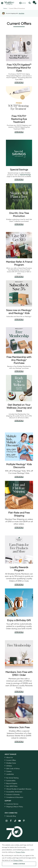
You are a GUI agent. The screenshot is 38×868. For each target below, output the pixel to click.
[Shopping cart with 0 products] (35, 3)
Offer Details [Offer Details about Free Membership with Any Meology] (19, 371)
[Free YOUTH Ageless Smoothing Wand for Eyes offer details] (19, 48)
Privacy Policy (20, 852)
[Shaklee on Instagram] (7, 821)
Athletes (9, 766)
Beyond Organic (12, 783)
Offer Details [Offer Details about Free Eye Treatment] (19, 132)
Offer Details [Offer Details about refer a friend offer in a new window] (19, 276)
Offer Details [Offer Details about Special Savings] (19, 179)
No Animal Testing (12, 778)
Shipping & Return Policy (15, 807)
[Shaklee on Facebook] (11, 821)
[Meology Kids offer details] (19, 447)
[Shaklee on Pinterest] (24, 821)
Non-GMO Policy (12, 786)
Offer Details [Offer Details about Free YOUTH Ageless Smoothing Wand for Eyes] (19, 82)
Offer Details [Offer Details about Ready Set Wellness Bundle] (19, 420)
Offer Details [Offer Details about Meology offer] (19, 319)
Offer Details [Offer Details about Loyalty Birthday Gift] (19, 632)
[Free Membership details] (19, 654)
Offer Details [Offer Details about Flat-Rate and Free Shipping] (19, 527)
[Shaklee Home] (9, 3)
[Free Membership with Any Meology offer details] (19, 340)
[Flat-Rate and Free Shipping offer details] (19, 495)
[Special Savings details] (19, 153)
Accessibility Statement (14, 792)
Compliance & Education (15, 797)
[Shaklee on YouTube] (20, 821)
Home (5, 8)
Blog (11, 816)
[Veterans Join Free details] (19, 710)
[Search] (30, 3)
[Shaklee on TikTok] (15, 820)
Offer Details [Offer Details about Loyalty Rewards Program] (19, 584)
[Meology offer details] (19, 293)
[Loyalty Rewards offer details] (19, 550)
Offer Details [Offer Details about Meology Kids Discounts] (19, 477)
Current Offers (11, 760)
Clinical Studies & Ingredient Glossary (19, 789)
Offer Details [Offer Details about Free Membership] (19, 691)
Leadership (10, 774)
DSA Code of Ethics (13, 769)
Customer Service (12, 804)
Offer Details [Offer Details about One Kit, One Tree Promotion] (19, 224)
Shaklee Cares (11, 763)
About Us (9, 757)
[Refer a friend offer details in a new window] (19, 245)
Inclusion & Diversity (13, 794)
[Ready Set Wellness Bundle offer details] (19, 388)
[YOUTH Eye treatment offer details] (19, 99)
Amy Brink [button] (21, 13)
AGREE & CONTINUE (19, 864)
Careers (9, 771)
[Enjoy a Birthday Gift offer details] (19, 603)
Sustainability (11, 781)
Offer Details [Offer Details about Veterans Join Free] (19, 741)
